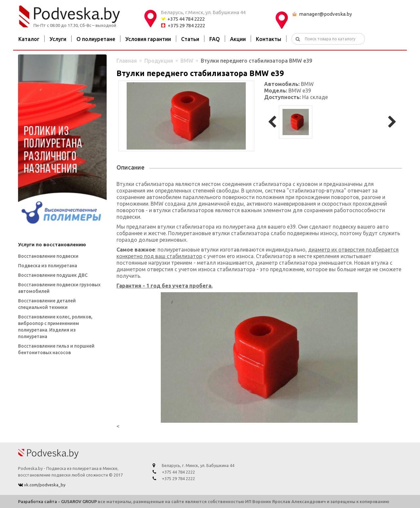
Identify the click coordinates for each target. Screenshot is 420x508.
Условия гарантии (148, 39)
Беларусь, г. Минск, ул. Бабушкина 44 (198, 465)
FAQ (215, 39)
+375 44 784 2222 (186, 19)
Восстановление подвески (48, 256)
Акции (238, 39)
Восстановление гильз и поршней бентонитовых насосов (56, 349)
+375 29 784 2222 (186, 25)
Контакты (269, 39)
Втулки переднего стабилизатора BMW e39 (256, 61)
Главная (127, 61)
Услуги (58, 39)
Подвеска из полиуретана (48, 266)
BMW (187, 61)
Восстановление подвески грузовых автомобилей (59, 288)
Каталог (29, 39)
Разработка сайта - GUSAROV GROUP (57, 501)
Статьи (190, 39)
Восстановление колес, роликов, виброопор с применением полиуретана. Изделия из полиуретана (55, 327)
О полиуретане (96, 39)
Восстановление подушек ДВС (53, 275)
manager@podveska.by (325, 14)
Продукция (159, 61)
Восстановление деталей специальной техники (47, 304)
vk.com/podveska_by (44, 485)
